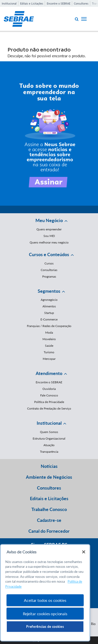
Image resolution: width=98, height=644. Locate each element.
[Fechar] (84, 552)
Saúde (49, 346)
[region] (45, 593)
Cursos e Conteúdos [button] (49, 254)
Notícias (49, 466)
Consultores (81, 3)
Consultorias (49, 270)
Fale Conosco (49, 395)
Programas (49, 276)
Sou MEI (49, 236)
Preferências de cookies (45, 627)
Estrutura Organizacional (49, 438)
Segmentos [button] (49, 291)
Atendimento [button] (49, 373)
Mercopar (49, 359)
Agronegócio (49, 300)
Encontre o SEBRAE (59, 3)
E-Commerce (49, 319)
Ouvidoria (49, 389)
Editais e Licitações (32, 3)
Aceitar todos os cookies (45, 600)
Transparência (49, 452)
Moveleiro (49, 339)
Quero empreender (49, 229)
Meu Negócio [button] (49, 220)
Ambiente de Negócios (49, 477)
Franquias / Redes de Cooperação (49, 326)
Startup (49, 313)
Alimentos (49, 306)
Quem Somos (49, 432)
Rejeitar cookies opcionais (45, 614)
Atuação (49, 445)
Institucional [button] (49, 423)
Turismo (49, 352)
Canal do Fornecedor (49, 531)
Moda (49, 332)
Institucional (9, 3)
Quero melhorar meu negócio (49, 242)
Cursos (49, 263)
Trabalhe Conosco (49, 509)
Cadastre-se (49, 520)
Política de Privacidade (49, 402)
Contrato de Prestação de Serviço (49, 408)
